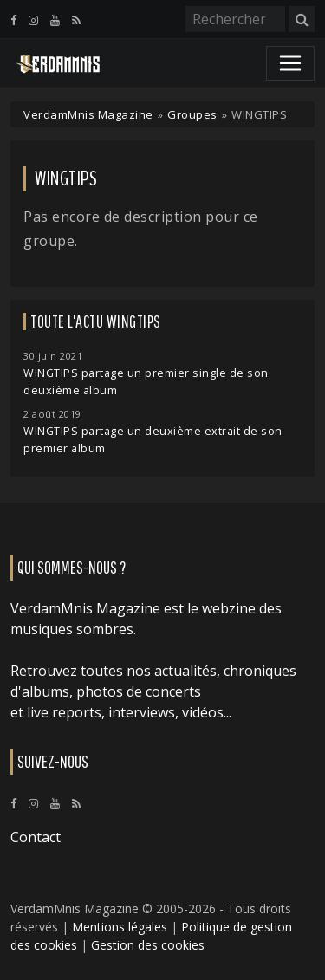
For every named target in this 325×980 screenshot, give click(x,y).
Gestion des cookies (148, 945)
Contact (36, 837)
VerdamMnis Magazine (88, 114)
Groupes (192, 114)
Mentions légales (120, 927)
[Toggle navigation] (290, 63)
